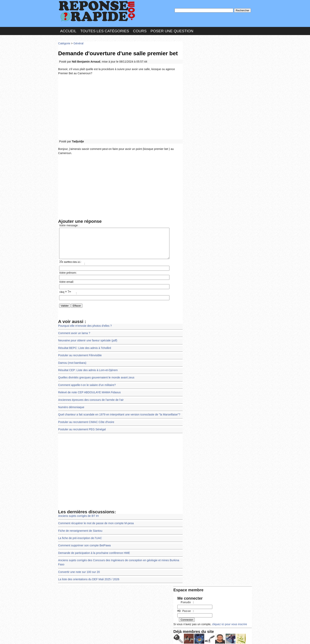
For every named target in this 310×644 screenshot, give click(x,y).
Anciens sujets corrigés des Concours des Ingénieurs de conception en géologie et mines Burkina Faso (120, 559)
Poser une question (172, 30)
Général (78, 42)
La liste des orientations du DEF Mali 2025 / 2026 (88, 573)
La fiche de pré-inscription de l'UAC (79, 537)
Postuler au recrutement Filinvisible (79, 357)
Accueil (68, 30)
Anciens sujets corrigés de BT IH (78, 515)
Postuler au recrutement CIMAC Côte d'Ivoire (85, 422)
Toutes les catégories (105, 30)
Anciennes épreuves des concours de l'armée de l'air (90, 400)
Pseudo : (196, 58)
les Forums (116, 637)
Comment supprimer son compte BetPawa (84, 544)
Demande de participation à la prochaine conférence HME (93, 551)
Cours (140, 30)
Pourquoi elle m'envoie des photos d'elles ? (84, 328)
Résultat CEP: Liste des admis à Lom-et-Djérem (87, 371)
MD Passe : (196, 66)
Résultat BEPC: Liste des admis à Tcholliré (84, 350)
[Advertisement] (120, 106)
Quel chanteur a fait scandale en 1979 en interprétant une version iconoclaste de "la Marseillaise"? (117, 415)
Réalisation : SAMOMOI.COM (186, 637)
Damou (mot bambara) (72, 364)
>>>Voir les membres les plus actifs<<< (209, 137)
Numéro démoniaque (71, 407)
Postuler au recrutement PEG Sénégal (81, 429)
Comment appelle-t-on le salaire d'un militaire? (86, 386)
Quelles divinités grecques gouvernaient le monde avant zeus (95, 379)
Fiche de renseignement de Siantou (80, 530)
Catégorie (64, 42)
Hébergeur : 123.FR (144, 637)
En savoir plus (152, 630)
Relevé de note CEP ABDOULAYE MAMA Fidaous (89, 393)
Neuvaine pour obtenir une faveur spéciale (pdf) (87, 343)
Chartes (66, 637)
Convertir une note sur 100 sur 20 (78, 566)
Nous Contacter (90, 637)
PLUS (215, 637)
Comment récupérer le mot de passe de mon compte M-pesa (95, 523)
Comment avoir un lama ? (74, 336)
